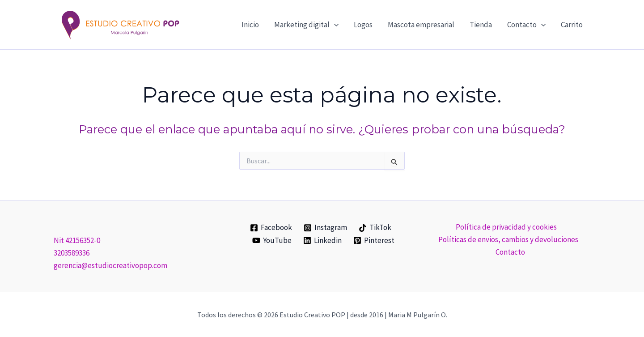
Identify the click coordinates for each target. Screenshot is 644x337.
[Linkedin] (322, 240)
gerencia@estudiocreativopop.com (110, 265)
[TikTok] (375, 228)
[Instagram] (325, 228)
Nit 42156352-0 (77, 240)
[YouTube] (272, 240)
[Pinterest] (374, 240)
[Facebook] (271, 228)
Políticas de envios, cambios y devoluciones (508, 239)
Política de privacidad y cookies (506, 227)
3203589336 (72, 253)
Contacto (510, 252)
